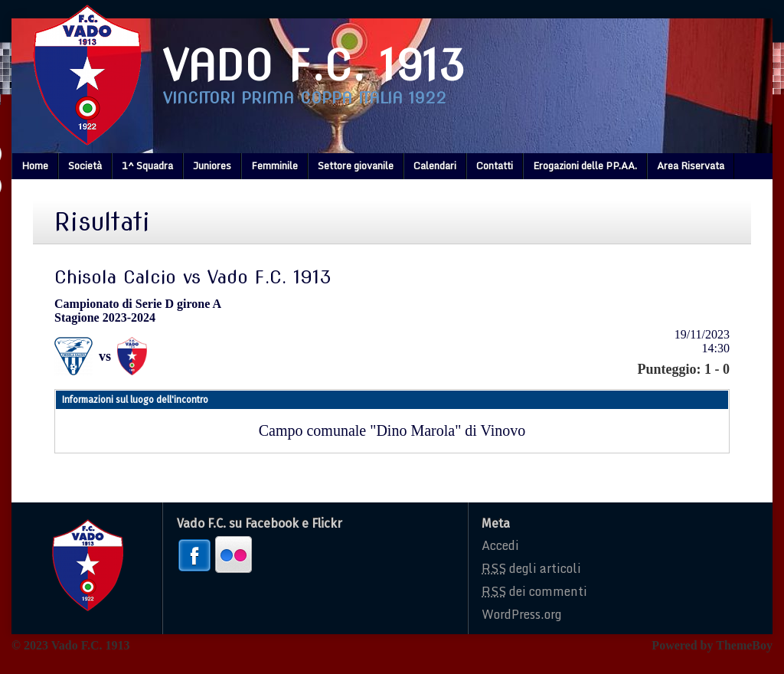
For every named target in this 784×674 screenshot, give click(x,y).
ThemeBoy (744, 645)
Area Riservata (691, 165)
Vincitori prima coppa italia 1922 (305, 98)
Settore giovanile (356, 165)
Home (35, 165)
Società (85, 165)
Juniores (212, 165)
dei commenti (534, 591)
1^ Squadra (147, 165)
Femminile (274, 165)
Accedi (500, 545)
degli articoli (531, 568)
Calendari (435, 165)
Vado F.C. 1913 (314, 65)
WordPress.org (521, 614)
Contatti (495, 165)
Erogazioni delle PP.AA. (585, 165)
